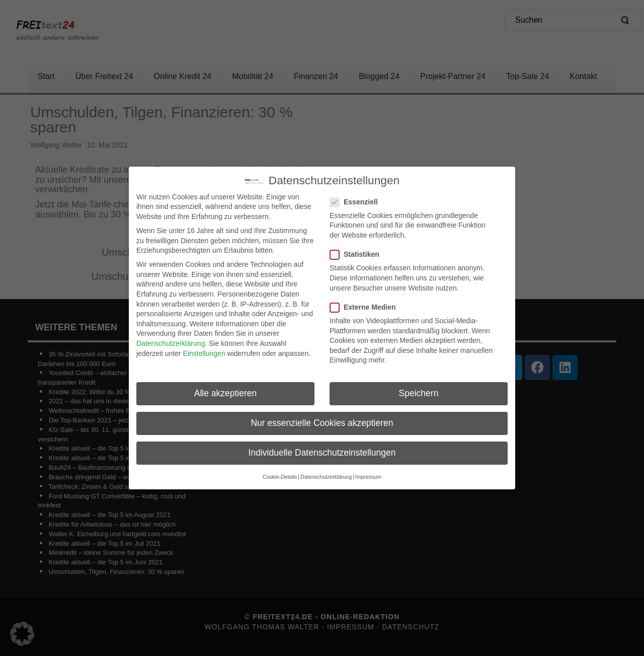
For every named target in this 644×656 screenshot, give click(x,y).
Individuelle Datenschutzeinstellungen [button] (322, 453)
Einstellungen (204, 353)
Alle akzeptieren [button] (226, 393)
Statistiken (358, 254)
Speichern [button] (419, 393)
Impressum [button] (368, 477)
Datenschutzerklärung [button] (326, 477)
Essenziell (357, 202)
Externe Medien (366, 307)
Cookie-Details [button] (280, 477)
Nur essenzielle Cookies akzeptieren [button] (322, 423)
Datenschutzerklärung (171, 343)
